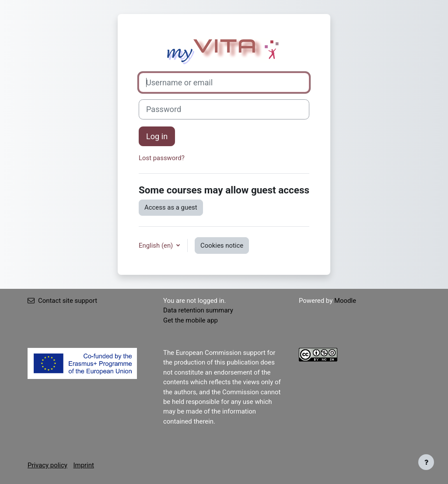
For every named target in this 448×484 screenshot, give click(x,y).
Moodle (345, 301)
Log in (157, 136)
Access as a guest (171, 207)
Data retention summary (198, 310)
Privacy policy (47, 465)
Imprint (84, 465)
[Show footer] (426, 462)
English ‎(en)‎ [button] (157, 246)
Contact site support (62, 301)
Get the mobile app (191, 320)
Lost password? (162, 158)
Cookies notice (222, 246)
